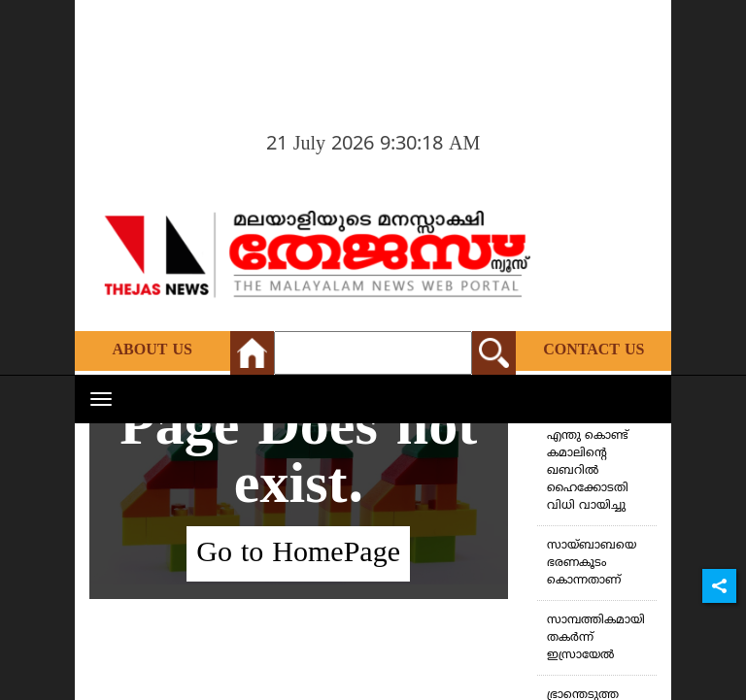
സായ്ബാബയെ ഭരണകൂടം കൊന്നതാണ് (592, 564)
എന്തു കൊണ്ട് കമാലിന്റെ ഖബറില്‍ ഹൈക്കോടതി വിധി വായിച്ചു (588, 471)
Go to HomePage (298, 554)
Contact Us (593, 350)
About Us (153, 350)
